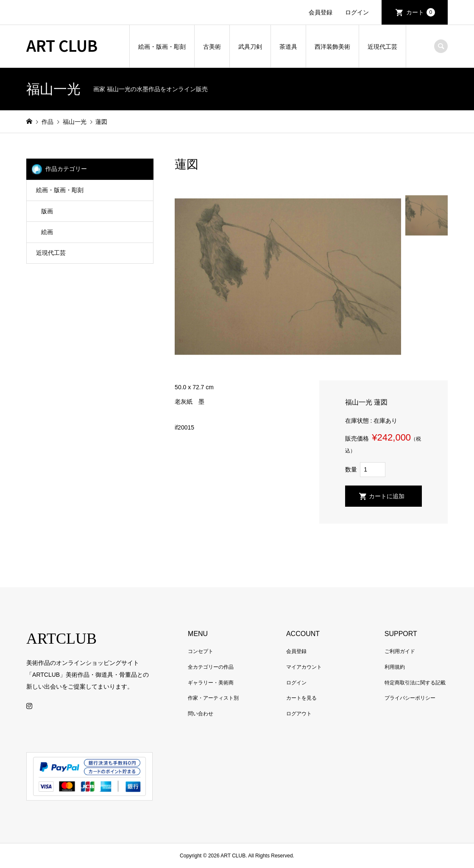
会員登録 (321, 12)
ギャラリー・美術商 (211, 683)
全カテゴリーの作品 (211, 667)
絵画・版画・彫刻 (162, 47)
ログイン (357, 12)
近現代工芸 (382, 47)
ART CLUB (62, 45)
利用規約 (395, 667)
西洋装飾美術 (332, 47)
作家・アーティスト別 (213, 698)
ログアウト (299, 714)
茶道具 (288, 47)
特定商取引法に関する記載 (415, 683)
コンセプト (201, 651)
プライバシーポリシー (410, 698)
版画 (47, 211)
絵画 (47, 232)
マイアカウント (304, 667)
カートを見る (301, 698)
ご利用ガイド (400, 651)
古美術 (212, 47)
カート (421, 12)
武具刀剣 (250, 47)
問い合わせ (201, 714)
